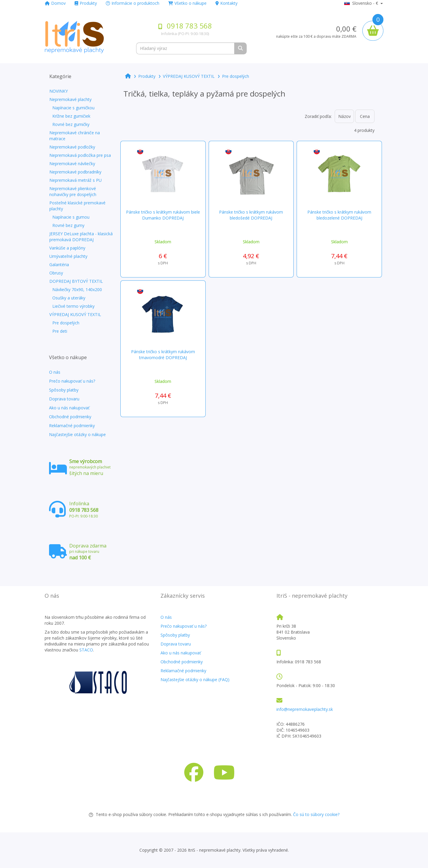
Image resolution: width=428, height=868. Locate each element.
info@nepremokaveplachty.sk (305, 709)
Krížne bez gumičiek (71, 116)
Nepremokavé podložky (72, 147)
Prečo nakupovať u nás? (72, 381)
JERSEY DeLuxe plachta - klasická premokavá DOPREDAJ (81, 237)
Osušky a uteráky (69, 298)
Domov (55, 3)
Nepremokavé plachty (70, 99)
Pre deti (60, 331)
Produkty (86, 3)
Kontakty (226, 3)
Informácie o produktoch (133, 3)
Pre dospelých (66, 323)
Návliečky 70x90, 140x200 (77, 289)
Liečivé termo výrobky (73, 306)
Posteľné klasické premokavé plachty (77, 206)
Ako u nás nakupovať (69, 408)
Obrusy (56, 273)
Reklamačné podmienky (72, 426)
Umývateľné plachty (68, 256)
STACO (86, 650)
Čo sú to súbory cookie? (316, 814)
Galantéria (59, 265)
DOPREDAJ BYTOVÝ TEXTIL (76, 281)
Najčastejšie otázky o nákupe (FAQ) (195, 680)
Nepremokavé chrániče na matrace (75, 136)
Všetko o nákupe (187, 3)
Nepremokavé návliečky (72, 164)
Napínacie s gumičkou (73, 108)
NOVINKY (59, 91)
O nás (55, 372)
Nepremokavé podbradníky (75, 172)
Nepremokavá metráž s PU (75, 180)
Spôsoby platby (64, 390)
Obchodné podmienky (70, 417)
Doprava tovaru (64, 399)
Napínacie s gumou (71, 217)
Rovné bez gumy (68, 225)
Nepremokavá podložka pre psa (80, 155)
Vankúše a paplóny (67, 248)
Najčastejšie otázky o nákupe (77, 434)
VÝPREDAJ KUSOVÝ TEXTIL (75, 314)
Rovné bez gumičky (71, 124)
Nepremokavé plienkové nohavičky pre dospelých (73, 191)
